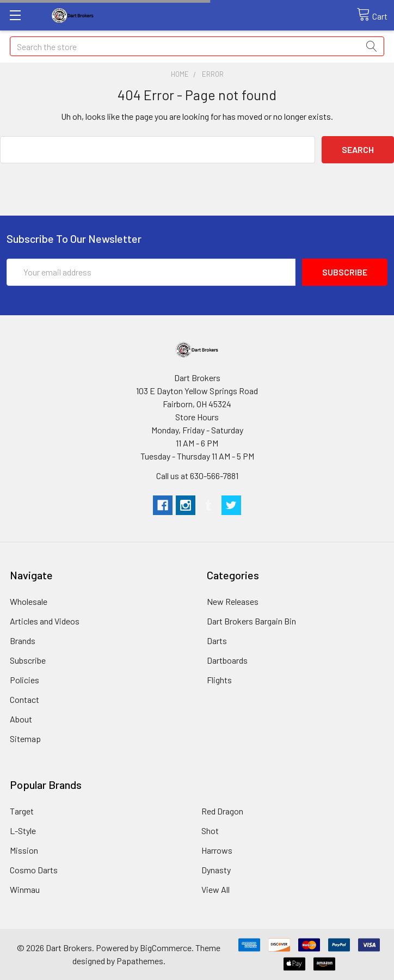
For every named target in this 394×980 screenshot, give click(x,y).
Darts (217, 641)
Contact (24, 699)
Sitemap (25, 739)
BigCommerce (166, 948)
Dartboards (227, 660)
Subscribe (28, 660)
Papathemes (140, 961)
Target (22, 811)
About (21, 719)
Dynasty (216, 870)
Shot (210, 831)
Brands (23, 641)
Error (213, 74)
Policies (24, 680)
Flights (219, 680)
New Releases (233, 601)
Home (180, 74)
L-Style (23, 831)
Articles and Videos (45, 621)
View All (216, 889)
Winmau (25, 889)
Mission (24, 850)
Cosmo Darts (34, 870)
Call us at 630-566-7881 (197, 476)
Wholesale (29, 601)
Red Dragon (222, 811)
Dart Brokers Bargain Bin (251, 621)
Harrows (217, 850)
